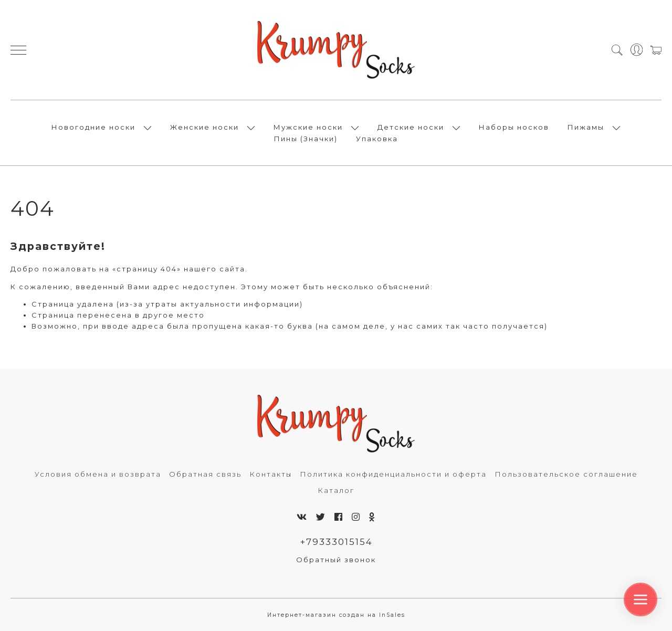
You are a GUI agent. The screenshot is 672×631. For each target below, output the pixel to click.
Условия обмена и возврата (98, 474)
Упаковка (377, 139)
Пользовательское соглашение (566, 474)
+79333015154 (336, 542)
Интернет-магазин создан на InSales (336, 615)
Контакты (271, 474)
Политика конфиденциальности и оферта (393, 474)
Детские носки (411, 127)
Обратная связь (205, 474)
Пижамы (586, 127)
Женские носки (204, 127)
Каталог (336, 490)
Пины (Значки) (306, 139)
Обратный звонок (336, 560)
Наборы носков (514, 127)
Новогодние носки (93, 127)
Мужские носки (308, 127)
